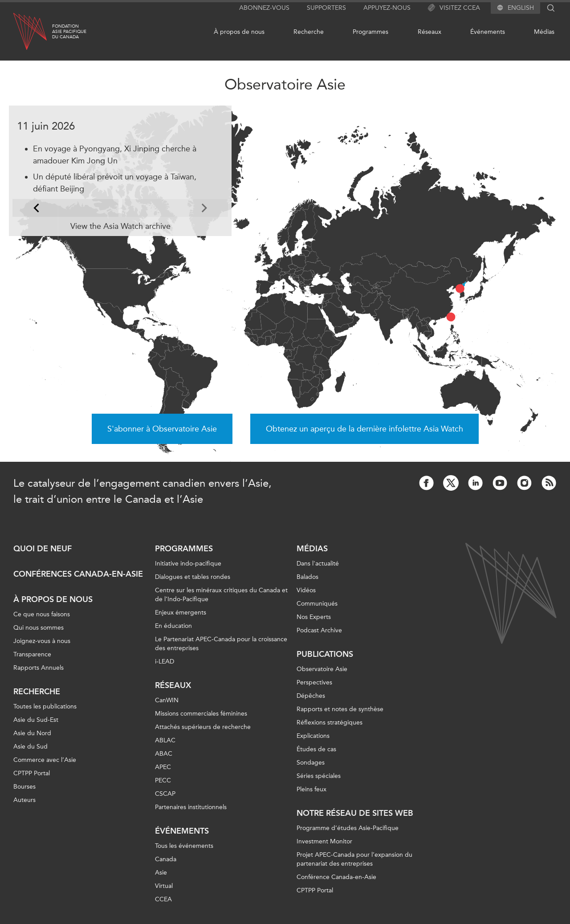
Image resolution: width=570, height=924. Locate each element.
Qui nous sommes (39, 628)
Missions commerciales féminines (201, 714)
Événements (488, 32)
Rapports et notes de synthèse (340, 709)
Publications (325, 654)
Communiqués (317, 604)
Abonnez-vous (264, 8)
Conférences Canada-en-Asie (78, 574)
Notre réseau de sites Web (355, 813)
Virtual (164, 886)
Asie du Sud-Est (36, 720)
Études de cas (316, 749)
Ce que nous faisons (42, 614)
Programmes (370, 32)
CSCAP (165, 794)
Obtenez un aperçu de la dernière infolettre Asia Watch (364, 429)
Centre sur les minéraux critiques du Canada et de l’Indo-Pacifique (221, 595)
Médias (544, 32)
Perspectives (314, 682)
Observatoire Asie (322, 669)
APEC (163, 767)
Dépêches (311, 696)
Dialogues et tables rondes (193, 577)
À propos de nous (239, 32)
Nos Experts (314, 617)
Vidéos (306, 590)
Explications (313, 736)
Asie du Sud (31, 747)
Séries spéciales (319, 776)
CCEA (163, 899)
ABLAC (165, 740)
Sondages (311, 763)
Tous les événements (184, 846)
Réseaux (430, 32)
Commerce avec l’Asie (45, 760)
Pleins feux (311, 789)
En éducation (173, 626)
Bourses (24, 787)
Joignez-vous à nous (42, 641)
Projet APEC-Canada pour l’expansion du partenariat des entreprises (354, 859)
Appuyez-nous (387, 8)
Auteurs (24, 800)
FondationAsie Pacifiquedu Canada (69, 32)
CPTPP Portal (32, 773)
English (521, 8)
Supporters (326, 8)
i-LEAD (165, 661)
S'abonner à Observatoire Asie (162, 429)
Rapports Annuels (39, 668)
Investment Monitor (324, 841)
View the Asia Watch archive (120, 226)
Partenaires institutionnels (191, 807)
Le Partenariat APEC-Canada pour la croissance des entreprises (221, 644)
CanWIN (167, 700)
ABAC (164, 754)
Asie (161, 873)
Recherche (309, 32)
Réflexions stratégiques (330, 723)
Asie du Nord (32, 733)
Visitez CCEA (454, 8)
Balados (307, 577)
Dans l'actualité (318, 564)
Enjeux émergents (181, 613)
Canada (166, 859)
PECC (163, 780)
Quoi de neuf (43, 549)
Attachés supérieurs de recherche (203, 727)
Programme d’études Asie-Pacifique (348, 828)
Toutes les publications (45, 706)
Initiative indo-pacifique (188, 564)
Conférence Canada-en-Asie (336, 877)
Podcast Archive (319, 630)
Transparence (32, 654)
